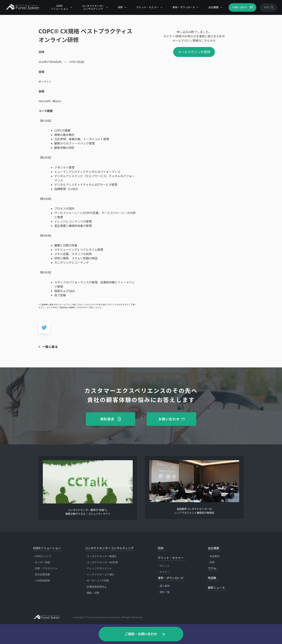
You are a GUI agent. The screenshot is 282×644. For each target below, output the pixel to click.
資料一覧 (165, 592)
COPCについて (43, 556)
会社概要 (212, 7)
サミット (165, 566)
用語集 (212, 578)
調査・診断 (93, 593)
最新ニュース (216, 588)
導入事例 (165, 586)
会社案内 (215, 556)
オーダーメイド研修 (98, 581)
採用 (212, 562)
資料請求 (107, 419)
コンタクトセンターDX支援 (102, 562)
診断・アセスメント (46, 568)
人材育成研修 (42, 581)
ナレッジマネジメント (99, 568)
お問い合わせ (238, 7)
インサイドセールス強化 (101, 574)
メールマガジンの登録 (194, 52)
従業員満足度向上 (97, 587)
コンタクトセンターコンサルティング (91, 7)
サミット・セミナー (146, 7)
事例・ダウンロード (182, 7)
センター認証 (42, 562)
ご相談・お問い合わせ (141, 634)
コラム (212, 568)
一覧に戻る (50, 347)
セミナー (165, 572)
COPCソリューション (58, 7)
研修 (119, 7)
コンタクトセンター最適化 (102, 556)
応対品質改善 (42, 574)
